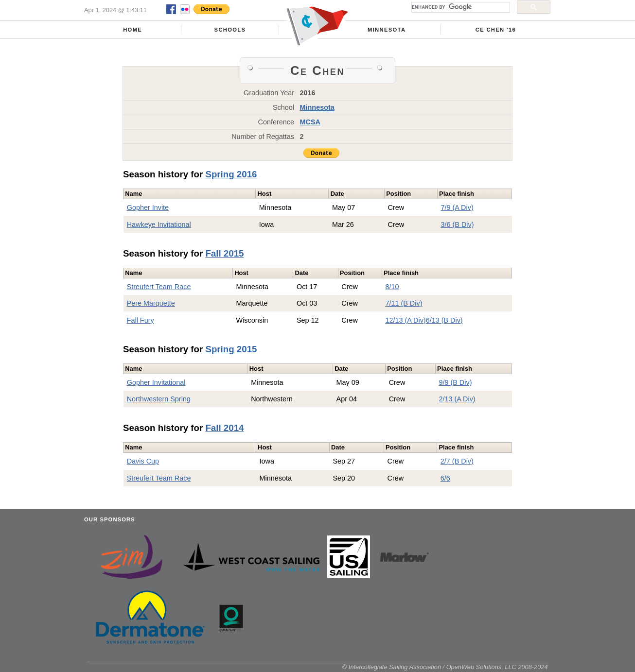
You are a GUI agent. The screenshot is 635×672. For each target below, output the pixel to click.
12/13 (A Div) (405, 320)
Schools (230, 30)
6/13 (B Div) (444, 320)
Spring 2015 (231, 349)
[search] (460, 7)
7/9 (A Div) (457, 207)
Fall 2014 (224, 428)
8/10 (392, 287)
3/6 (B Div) (458, 224)
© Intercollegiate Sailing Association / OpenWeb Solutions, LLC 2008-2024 (445, 667)
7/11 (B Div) (404, 303)
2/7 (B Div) (457, 461)
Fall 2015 (224, 253)
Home (132, 30)
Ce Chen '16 (496, 30)
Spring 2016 (231, 174)
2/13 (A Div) (457, 399)
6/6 (445, 478)
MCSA (310, 122)
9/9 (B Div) (455, 382)
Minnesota (387, 30)
